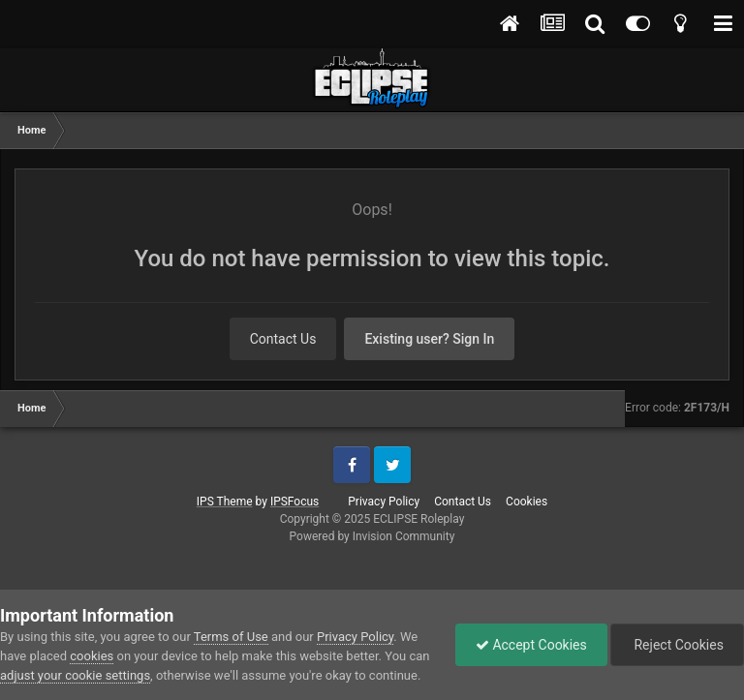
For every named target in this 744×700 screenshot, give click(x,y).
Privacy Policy (384, 502)
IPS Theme (225, 502)
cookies (92, 656)
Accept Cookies (531, 645)
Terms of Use (231, 637)
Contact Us (283, 339)
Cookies (527, 502)
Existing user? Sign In (429, 339)
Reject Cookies (677, 645)
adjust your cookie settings (75, 675)
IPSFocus (294, 502)
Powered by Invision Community (372, 536)
